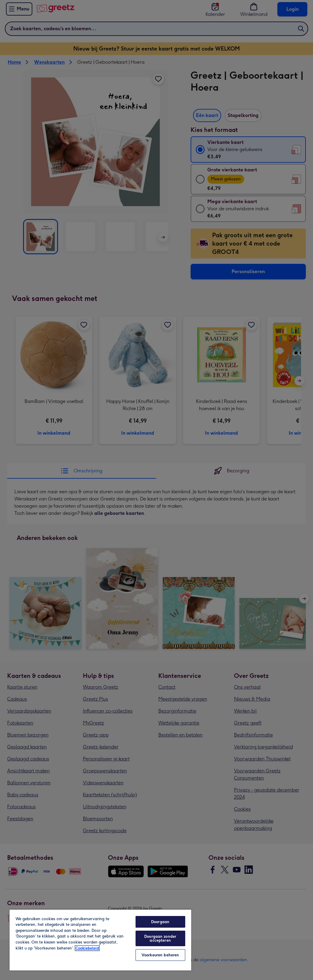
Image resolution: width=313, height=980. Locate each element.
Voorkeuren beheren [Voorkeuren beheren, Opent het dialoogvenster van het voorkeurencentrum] (160, 955)
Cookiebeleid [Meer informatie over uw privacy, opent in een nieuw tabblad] (87, 948)
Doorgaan (160, 922)
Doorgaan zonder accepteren (160, 938)
